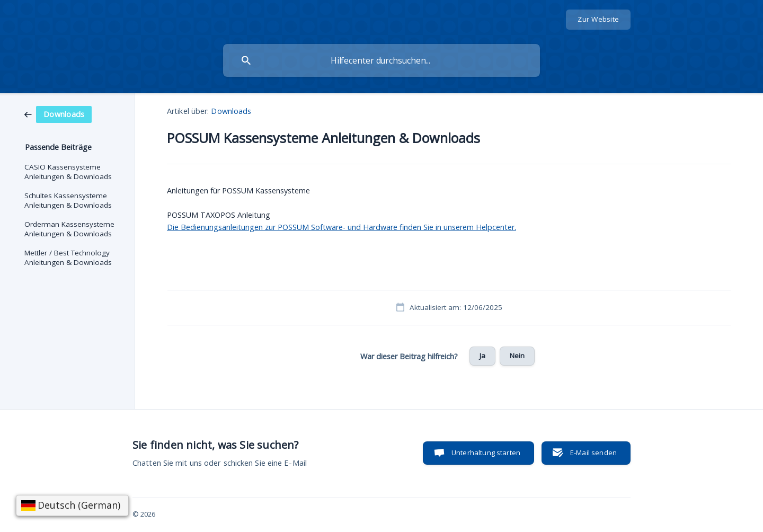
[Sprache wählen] (72, 506)
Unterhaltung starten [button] (486, 453)
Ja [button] (482, 356)
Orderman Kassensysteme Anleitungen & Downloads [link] (69, 229)
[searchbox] (381, 60)
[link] (58, 113)
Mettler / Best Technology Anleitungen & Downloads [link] (68, 258)
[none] (598, 20)
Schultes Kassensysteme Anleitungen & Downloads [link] (68, 200)
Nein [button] (517, 356)
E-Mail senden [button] (593, 453)
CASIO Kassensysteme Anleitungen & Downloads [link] (68, 172)
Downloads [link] (231, 111)
